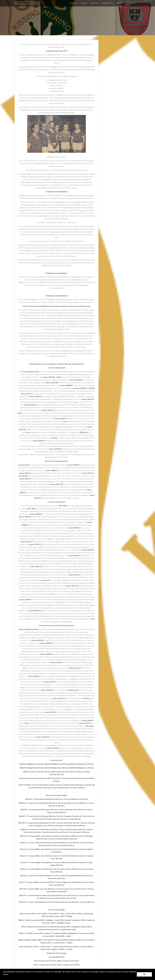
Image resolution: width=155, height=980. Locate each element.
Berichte (94, 3)
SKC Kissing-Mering (27, 3)
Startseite (73, 3)
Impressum (131, 3)
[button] (3, 977)
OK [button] (144, 974)
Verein (84, 3)
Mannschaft (107, 3)
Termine (119, 3)
